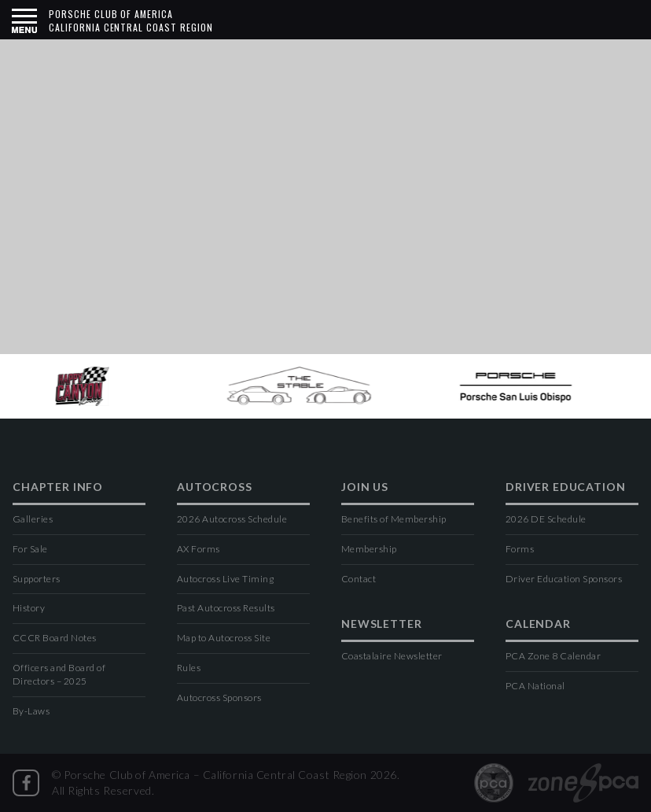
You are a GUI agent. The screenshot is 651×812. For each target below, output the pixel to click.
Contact (359, 579)
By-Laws (31, 711)
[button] (24, 20)
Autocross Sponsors (219, 698)
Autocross (215, 487)
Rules (189, 668)
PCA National (535, 686)
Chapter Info (58, 487)
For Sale (30, 549)
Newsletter (381, 624)
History (29, 608)
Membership (369, 549)
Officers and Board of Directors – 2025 (59, 674)
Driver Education (565, 487)
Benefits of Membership (394, 519)
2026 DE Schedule (546, 519)
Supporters (37, 579)
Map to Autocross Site (224, 638)
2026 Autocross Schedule (232, 519)
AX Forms (199, 549)
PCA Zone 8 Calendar (553, 656)
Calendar (538, 624)
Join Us (365, 487)
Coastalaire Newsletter (392, 656)
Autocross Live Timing (225, 579)
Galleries (33, 519)
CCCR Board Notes (55, 638)
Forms (520, 549)
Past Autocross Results (226, 608)
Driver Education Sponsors (564, 579)
